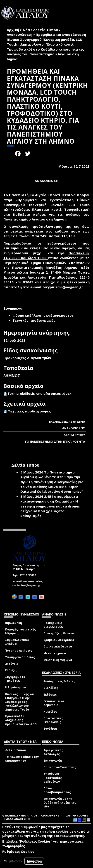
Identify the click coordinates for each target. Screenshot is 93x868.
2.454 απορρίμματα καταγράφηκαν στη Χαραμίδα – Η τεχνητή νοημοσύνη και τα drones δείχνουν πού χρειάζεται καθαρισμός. (50, 506)
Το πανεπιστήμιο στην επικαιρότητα (22, 759)
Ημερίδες (50, 712)
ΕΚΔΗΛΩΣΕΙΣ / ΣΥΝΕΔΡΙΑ (67, 422)
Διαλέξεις (51, 688)
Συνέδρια (50, 729)
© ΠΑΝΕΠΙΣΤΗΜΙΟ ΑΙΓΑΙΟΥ (20, 815)
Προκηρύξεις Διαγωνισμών (53, 625)
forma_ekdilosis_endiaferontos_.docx (40, 393)
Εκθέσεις (50, 695)
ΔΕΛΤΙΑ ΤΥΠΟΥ (74, 435)
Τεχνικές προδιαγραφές (29, 411)
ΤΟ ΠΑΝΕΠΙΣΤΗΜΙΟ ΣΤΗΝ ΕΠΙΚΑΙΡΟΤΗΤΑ (55, 441)
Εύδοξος (11, 670)
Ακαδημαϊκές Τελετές (59, 681)
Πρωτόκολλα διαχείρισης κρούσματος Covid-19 (21, 720)
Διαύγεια (12, 664)
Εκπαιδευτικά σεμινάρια (54, 703)
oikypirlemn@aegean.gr (64, 287)
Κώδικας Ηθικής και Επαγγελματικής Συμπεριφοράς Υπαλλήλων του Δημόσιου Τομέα (20, 702)
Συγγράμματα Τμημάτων (15, 679)
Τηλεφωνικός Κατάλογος (53, 752)
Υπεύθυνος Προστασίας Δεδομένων (53, 778)
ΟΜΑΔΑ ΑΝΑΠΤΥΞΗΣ (17, 819)
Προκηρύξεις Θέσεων (59, 633)
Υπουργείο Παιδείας (20, 657)
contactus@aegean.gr (28, 585)
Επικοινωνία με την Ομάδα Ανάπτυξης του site (60, 803)
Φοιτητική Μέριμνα (58, 660)
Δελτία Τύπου (15, 750)
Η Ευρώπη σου (16, 687)
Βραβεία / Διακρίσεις (59, 640)
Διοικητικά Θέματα (58, 646)
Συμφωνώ (13, 861)
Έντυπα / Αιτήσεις (19, 651)
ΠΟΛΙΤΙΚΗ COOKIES (76, 815)
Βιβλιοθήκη (14, 623)
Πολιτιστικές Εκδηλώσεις (53, 720)
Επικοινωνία (53, 761)
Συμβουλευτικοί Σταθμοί (17, 642)
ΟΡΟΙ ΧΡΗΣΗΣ (50, 815)
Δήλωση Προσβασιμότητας (57, 790)
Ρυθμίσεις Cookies (18, 851)
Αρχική (13, 30)
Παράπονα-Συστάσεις (60, 767)
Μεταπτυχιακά (55, 653)
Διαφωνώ (34, 861)
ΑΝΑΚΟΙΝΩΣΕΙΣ (74, 428)
